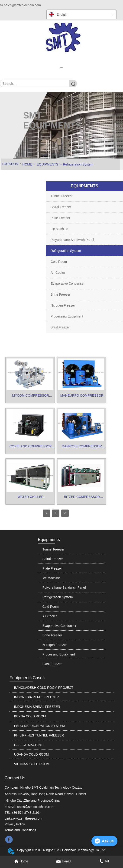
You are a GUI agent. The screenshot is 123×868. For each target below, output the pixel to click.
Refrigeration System (78, 164)
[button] (61, 67)
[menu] (61, 67)
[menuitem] (61, 67)
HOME (27, 164)
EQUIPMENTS (48, 164)
